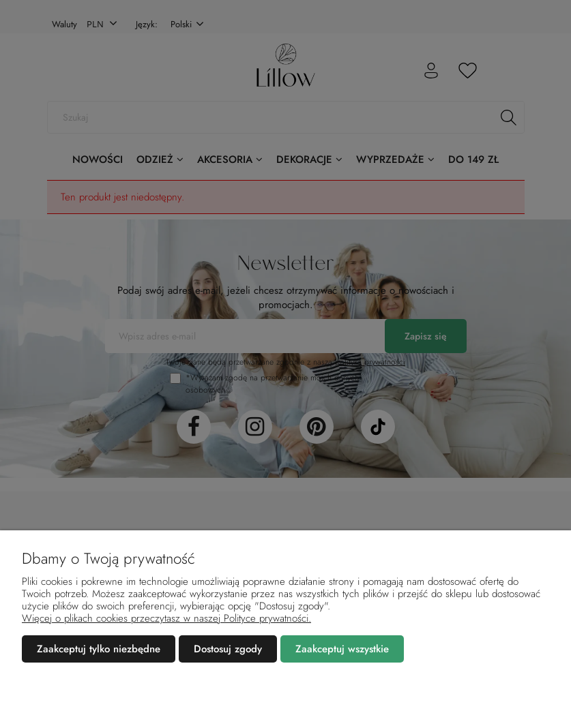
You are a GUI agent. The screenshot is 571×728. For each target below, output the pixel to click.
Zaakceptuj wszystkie (342, 649)
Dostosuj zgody (228, 649)
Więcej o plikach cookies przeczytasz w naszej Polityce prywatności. (166, 618)
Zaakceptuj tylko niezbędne (99, 649)
